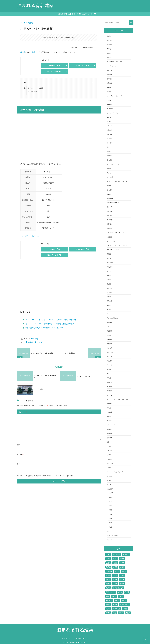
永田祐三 (109, 335)
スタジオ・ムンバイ (113, 250)
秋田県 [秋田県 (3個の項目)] (108, 605)
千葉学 (109, 310)
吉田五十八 (110, 463)
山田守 (109, 455)
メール (20, 450)
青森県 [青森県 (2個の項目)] (108, 613)
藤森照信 (109, 387)
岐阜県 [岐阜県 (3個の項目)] (115, 580)
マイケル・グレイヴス (113, 395)
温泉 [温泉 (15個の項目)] (108, 596)
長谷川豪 (109, 361)
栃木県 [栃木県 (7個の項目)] (127, 592)
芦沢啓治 (109, 45)
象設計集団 (110, 263)
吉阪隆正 (109, 459)
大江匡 (109, 122)
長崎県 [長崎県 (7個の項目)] (125, 609)
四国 (110, 518)
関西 (110, 510)
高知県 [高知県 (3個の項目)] (121, 613)
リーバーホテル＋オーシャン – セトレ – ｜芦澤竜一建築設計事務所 (51, 320)
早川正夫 (109, 365)
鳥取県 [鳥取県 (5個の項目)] (128, 613)
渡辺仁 (109, 485)
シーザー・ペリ (111, 241)
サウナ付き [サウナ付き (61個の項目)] (117, 555)
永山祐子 (109, 348)
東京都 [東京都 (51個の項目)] (120, 592)
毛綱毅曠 (109, 438)
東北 (110, 497)
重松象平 (109, 228)
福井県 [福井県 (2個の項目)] (117, 600)
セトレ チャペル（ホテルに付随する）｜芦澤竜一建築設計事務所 (50, 324)
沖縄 (110, 527)
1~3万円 (40, 342)
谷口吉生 (109, 293)
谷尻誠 (109, 297)
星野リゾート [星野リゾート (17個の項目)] (111, 592)
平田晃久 (109, 378)
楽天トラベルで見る (54, 71)
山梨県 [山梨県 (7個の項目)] (108, 580)
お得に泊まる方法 (112, 536)
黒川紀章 (109, 190)
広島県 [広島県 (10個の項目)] (115, 584)
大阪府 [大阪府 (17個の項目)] (122, 567)
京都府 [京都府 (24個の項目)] (115, 559)
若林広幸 (109, 476)
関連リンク (33, 92)
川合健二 (109, 151)
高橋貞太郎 (110, 267)
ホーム (23, 23)
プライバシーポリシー (81, 638)
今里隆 (109, 92)
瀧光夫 (109, 275)
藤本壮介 (109, 382)
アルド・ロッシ (111, 66)
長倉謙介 (109, 331)
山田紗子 (109, 451)
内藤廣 (109, 327)
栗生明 (109, 186)
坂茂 (108, 374)
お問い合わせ (66, 638)
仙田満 (109, 258)
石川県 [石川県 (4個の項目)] (121, 596)
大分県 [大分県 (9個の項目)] (115, 567)
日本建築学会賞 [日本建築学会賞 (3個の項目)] (118, 588)
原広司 (109, 369)
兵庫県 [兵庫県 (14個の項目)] (108, 563)
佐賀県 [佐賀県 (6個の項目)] (122, 559)
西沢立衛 (109, 357)
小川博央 (109, 143)
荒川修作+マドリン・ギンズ (115, 62)
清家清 (109, 254)
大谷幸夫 (109, 130)
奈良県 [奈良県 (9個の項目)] (117, 571)
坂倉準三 (109, 216)
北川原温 (109, 160)
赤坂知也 (109, 40)
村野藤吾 (109, 434)
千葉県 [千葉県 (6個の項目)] (122, 563)
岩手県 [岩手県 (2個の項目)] (108, 584)
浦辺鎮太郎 (110, 109)
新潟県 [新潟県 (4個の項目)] (108, 588)
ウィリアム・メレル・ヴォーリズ (117, 96)
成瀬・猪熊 (110, 352)
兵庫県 (23, 52)
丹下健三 (109, 301)
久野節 (109, 169)
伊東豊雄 (109, 75)
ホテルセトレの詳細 (35, 88)
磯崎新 (109, 87)
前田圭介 (109, 404)
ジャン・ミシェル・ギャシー (115, 233)
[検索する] (131, 22)
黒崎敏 (109, 194)
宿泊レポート (111, 540)
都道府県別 (110, 489)
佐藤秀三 (109, 224)
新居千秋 (109, 57)
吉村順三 (109, 468)
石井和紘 (109, 83)
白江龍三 (109, 237)
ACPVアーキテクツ (113, 113)
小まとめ (109, 531)
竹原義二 (109, 280)
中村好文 (109, 344)
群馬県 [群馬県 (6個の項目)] (115, 605)
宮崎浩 (109, 408)
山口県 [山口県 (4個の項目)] (115, 575)
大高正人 (109, 126)
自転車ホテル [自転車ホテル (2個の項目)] (124, 605)
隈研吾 (109, 173)
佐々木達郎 (110, 220)
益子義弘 (109, 421)
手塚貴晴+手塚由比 (112, 318)
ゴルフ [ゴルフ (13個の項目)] (108, 555)
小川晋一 (109, 139)
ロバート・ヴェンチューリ (115, 472)
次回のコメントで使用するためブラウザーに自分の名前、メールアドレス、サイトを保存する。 (46, 472)
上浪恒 (109, 100)
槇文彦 (109, 416)
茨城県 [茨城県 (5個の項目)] (108, 609)
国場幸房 (109, 207)
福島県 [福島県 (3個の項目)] (124, 600)
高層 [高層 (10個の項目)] (115, 613)
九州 (110, 523)
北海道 (111, 493)
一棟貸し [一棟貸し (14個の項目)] (126, 555)
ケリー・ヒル (111, 198)
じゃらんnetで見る (83, 66)
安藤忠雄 (109, 70)
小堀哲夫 (109, 211)
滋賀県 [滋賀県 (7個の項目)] (114, 596)
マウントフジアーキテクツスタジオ (117, 399)
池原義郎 (109, 79)
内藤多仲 (109, 322)
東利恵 (109, 53)
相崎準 (109, 36)
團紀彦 (109, 305)
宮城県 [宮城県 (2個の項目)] (124, 571)
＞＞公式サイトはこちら (30, 236)
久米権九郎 (110, 177)
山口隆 (109, 446)
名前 (19, 441)
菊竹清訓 (109, 156)
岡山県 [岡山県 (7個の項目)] (122, 580)
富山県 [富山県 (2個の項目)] (108, 575)
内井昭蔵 (109, 104)
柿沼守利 (109, 147)
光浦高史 (109, 429)
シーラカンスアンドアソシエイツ (117, 245)
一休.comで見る (54, 66)
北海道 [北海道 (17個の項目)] (115, 563)
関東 (110, 501)
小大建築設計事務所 (113, 203)
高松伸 (109, 271)
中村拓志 (109, 340)
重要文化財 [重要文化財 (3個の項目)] (117, 609)
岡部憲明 (109, 134)
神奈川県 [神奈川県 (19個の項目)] (109, 600)
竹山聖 (109, 284)
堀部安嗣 (109, 391)
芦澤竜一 (31, 23)
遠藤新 (109, 117)
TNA (108, 314)
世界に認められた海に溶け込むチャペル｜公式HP (44, 328)
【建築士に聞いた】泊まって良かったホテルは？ (75, 14)
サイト (19, 460)
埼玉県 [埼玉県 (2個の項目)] (108, 567)
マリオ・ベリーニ (112, 425)
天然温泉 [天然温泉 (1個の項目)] (109, 571)
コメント (23, 408)
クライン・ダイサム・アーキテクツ (117, 181)
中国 (110, 514)
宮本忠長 (109, 412)
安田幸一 (109, 442)
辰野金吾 (109, 288)
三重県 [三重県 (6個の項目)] (108, 559)
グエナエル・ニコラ (113, 164)
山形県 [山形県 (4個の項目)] (122, 575)
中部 (110, 506)
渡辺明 (109, 481)
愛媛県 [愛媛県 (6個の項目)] (122, 584)
